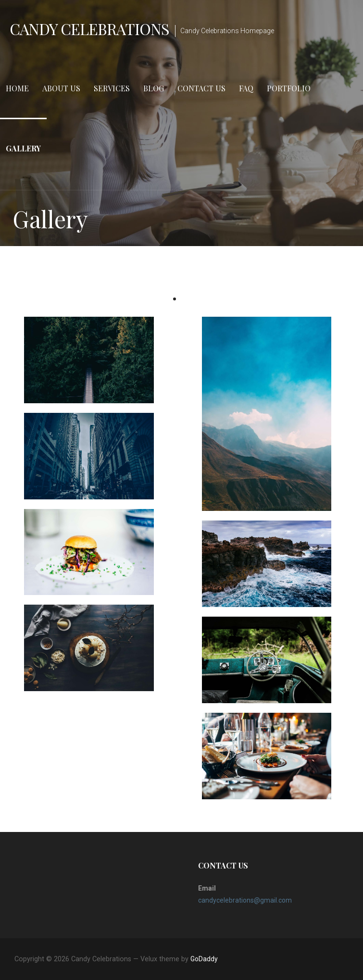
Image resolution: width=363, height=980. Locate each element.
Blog (154, 88)
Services (112, 88)
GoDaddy (204, 959)
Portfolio (289, 88)
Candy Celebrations (89, 29)
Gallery (23, 148)
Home (17, 88)
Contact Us (201, 88)
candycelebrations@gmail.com (245, 900)
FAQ (246, 88)
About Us (61, 88)
